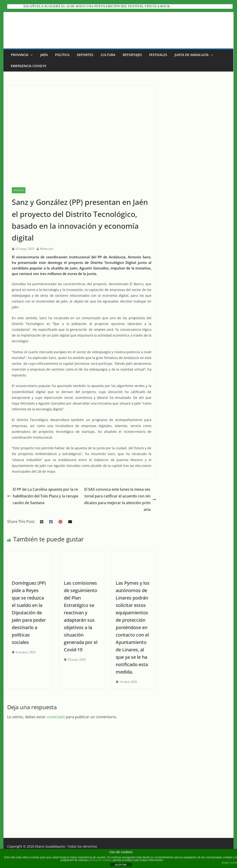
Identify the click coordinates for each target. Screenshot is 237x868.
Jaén (44, 55)
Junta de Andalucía (192, 55)
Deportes (85, 55)
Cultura (108, 55)
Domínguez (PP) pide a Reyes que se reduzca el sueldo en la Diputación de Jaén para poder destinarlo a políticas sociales (29, 613)
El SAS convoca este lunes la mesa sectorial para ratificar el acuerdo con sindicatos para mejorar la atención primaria (120, 499)
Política (62, 55)
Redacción (47, 249)
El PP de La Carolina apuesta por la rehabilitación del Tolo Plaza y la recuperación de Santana (43, 496)
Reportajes (132, 55)
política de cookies (100, 860)
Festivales (158, 55)
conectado (56, 717)
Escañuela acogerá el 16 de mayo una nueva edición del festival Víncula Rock (97, 6)
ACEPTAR (121, 865)
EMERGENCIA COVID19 (28, 66)
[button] (31, 55)
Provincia (20, 55)
